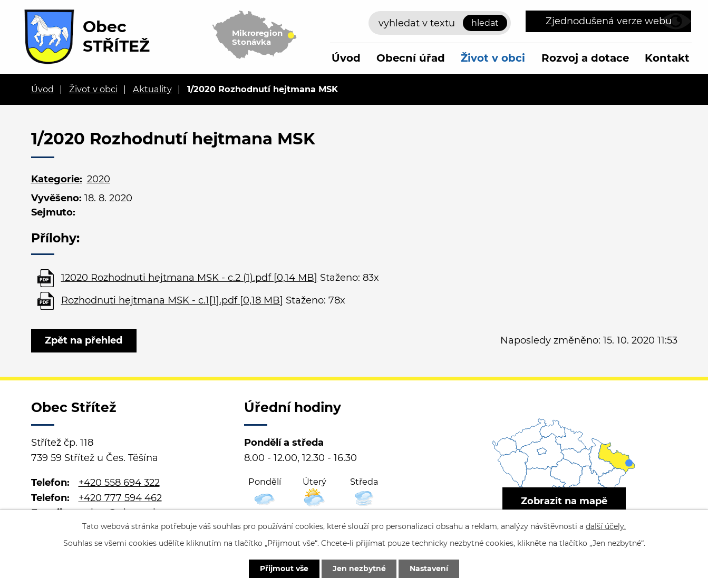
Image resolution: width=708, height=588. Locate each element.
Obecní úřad (411, 58)
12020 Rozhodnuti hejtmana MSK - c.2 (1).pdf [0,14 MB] (189, 278)
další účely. (606, 526)
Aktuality (152, 89)
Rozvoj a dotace (585, 58)
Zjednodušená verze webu (609, 21)
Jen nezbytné (359, 569)
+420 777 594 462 (120, 498)
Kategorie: (57, 179)
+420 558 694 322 (119, 483)
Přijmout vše (284, 569)
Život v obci (493, 58)
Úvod (346, 58)
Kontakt (667, 58)
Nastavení (429, 569)
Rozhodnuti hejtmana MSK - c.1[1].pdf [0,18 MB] (172, 300)
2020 (99, 179)
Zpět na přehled (84, 340)
